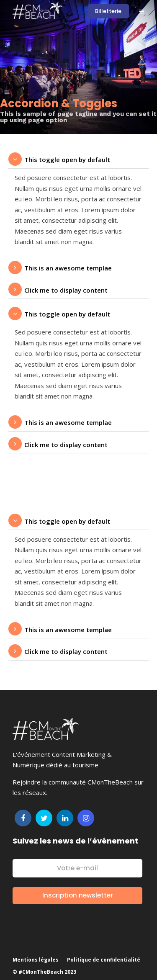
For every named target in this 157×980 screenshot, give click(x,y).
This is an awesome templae (68, 268)
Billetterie (108, 11)
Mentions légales (36, 960)
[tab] (78, 160)
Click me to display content (66, 290)
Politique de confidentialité (104, 960)
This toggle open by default (67, 159)
